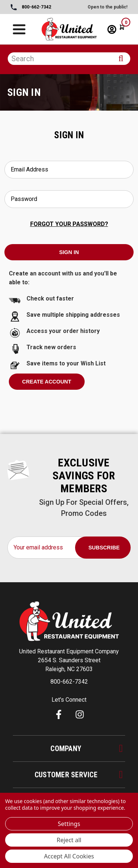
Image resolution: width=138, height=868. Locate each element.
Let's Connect (69, 700)
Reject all (69, 840)
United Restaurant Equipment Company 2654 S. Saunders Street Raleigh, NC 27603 (69, 660)
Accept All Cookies (69, 856)
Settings (69, 824)
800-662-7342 (31, 7)
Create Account (47, 382)
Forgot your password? (69, 224)
